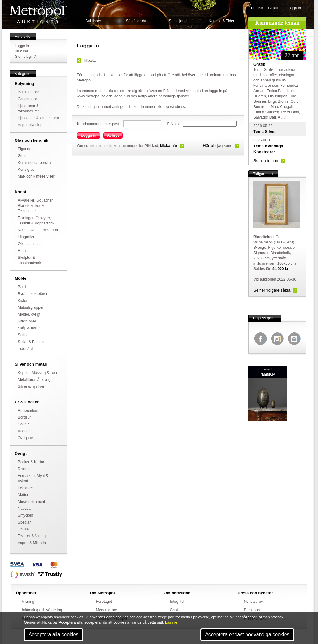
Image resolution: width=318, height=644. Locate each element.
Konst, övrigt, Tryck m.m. (38, 230)
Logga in (294, 8)
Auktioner (93, 21)
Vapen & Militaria (32, 543)
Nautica (24, 509)
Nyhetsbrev (254, 602)
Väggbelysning (30, 125)
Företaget (104, 602)
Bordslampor (28, 92)
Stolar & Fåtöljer (31, 342)
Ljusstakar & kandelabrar (39, 118)
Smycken (25, 515)
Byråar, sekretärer (33, 294)
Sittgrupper (27, 321)
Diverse (24, 469)
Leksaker (25, 488)
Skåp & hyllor (29, 328)
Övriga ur (25, 438)
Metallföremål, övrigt (35, 380)
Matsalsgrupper (31, 307)
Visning (28, 602)
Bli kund (275, 8)
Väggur (24, 431)
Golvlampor (27, 99)
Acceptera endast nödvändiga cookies (247, 634)
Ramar (23, 251)
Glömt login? (25, 57)
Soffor (23, 335)
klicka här (169, 146)
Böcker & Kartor (31, 462)
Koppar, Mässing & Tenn (38, 373)
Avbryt (113, 135)
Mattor (23, 495)
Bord (22, 287)
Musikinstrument (31, 502)
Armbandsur (28, 410)
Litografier (26, 237)
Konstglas (26, 170)
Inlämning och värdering (42, 610)
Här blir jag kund (218, 146)
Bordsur (24, 417)
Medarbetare (107, 610)
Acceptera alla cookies (53, 634)
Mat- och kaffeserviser (36, 176)
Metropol (39, 15)
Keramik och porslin (34, 163)
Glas (22, 156)
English (257, 8)
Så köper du (136, 21)
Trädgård (25, 349)
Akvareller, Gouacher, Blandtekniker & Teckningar (36, 206)
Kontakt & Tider (222, 21)
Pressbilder (253, 610)
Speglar (24, 522)
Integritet (177, 602)
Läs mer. (172, 622)
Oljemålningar (29, 244)
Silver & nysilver (31, 386)
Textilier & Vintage (33, 536)
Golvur (23, 424)
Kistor (23, 301)
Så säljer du (179, 21)
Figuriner (25, 149)
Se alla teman (266, 161)
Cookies (177, 610)
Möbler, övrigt (29, 314)
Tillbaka (89, 61)
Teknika (24, 529)
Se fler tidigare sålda (272, 290)
